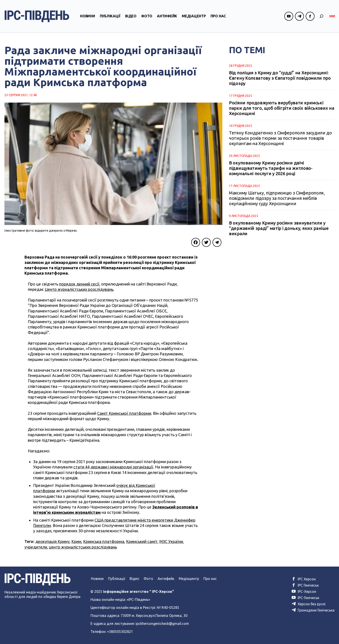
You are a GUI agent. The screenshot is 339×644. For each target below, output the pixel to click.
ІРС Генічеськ (305, 585)
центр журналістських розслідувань (83, 547)
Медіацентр (194, 16)
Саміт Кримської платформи (124, 413)
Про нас (218, 16)
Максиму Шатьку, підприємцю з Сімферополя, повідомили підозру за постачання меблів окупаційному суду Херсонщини (277, 198)
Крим (76, 541)
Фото (147, 16)
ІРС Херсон (304, 579)
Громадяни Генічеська (313, 610)
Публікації (110, 16)
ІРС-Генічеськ (305, 598)
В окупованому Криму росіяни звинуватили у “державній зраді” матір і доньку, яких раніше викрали (279, 228)
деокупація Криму (52, 541)
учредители (36, 547)
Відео (131, 16)
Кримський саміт (142, 541)
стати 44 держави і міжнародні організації (113, 467)
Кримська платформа (104, 541)
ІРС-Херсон (304, 591)
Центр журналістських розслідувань (79, 289)
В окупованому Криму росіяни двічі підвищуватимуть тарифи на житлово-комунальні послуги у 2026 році (271, 168)
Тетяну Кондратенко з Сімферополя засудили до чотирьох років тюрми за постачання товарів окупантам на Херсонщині (280, 138)
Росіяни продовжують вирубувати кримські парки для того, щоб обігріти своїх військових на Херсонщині (282, 108)
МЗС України (171, 541)
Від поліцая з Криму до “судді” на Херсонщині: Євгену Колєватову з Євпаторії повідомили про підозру (280, 78)
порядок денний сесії (79, 284)
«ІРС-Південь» (138, 599)
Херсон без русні (309, 604)
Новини (88, 16)
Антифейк (167, 16)
